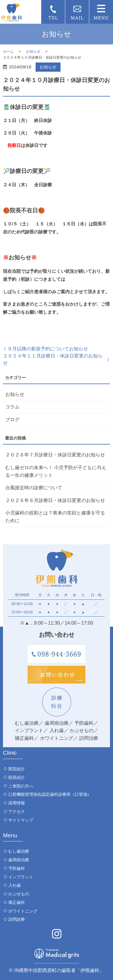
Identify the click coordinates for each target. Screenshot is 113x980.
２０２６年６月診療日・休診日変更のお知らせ (55, 500)
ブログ (12, 420)
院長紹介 (17, 777)
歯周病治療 (19, 860)
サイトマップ (21, 820)
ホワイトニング (23, 911)
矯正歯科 (17, 902)
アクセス (17, 811)
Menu (10, 835)
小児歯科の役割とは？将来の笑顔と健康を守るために (55, 517)
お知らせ (33, 52)
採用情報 (17, 803)
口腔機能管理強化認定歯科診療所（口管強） (50, 794)
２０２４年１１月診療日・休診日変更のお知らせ (53, 359)
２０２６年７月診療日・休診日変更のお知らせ (55, 455)
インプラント (21, 877)
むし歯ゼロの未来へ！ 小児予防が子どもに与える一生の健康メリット (56, 471)
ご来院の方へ (21, 786)
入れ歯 (15, 885)
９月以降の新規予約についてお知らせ (48, 349)
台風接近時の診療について (34, 488)
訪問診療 (17, 919)
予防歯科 (17, 868)
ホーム (8, 52)
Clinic (10, 753)
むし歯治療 (19, 851)
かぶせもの (19, 894)
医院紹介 (17, 769)
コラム (12, 407)
